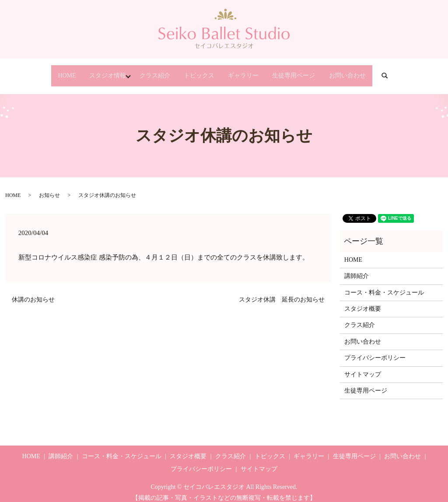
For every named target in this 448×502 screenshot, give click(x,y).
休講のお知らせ (33, 292)
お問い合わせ (378, 72)
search (427, 72)
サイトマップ (363, 367)
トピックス (198, 72)
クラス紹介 (143, 72)
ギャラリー (253, 72)
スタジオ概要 (363, 301)
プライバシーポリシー (375, 350)
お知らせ (49, 188)
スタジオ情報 (84, 72)
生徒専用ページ (314, 72)
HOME (36, 72)
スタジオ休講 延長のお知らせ (282, 292)
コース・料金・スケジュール (384, 285)
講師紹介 (357, 269)
